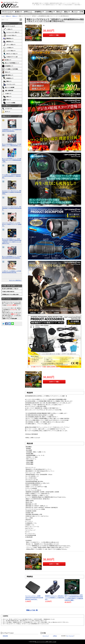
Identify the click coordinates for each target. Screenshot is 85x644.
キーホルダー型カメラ (10, 35)
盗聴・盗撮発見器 (7, 91)
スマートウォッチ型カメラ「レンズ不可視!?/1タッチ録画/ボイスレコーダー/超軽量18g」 (12, 224)
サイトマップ (46, 636)
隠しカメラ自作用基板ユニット (10, 63)
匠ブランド (6, 112)
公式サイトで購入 (54, 35)
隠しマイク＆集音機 (8, 88)
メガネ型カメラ (8, 48)
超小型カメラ (19, 12)
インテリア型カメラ (9, 51)
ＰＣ (67, 636)
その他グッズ (6, 94)
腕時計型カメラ (8, 42)
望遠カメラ (15, 16)
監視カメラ (67, 12)
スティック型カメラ (9, 45)
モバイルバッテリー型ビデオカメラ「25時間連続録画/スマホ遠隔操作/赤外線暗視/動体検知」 (12, 192)
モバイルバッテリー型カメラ (11, 32)
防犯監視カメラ (8, 78)
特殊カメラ (7, 97)
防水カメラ (59, 12)
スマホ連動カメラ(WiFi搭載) (10, 69)
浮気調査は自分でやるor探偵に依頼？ (11, 294)
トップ (3, 16)
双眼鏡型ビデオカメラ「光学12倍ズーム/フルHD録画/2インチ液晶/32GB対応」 (54, 598)
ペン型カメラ (8, 29)
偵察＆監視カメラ (7, 75)
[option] (12, 126)
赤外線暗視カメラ (39, 12)
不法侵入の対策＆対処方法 (8, 292)
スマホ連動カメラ (50, 12)
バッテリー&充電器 (9, 103)
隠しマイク (75, 12)
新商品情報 (5, 636)
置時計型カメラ (8, 39)
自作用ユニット (28, 12)
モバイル (71, 636)
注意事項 (5, 616)
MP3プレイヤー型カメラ (10, 54)
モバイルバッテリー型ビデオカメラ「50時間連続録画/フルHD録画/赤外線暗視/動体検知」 (12, 208)
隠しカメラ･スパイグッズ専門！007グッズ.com (45, 642)
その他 (81, 12)
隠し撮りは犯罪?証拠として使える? (10, 289)
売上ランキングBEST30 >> (15, 280)
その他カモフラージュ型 (10, 57)
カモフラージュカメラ (8, 12)
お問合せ (55, 636)
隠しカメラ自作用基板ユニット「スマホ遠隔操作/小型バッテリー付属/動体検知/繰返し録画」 (12, 160)
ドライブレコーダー (9, 84)
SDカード (7, 100)
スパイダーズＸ (7, 109)
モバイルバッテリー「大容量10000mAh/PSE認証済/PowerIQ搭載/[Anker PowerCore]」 (34, 598)
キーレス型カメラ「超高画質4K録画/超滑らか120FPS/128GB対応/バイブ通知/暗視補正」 (11, 176)
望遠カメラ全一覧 (32, 610)
